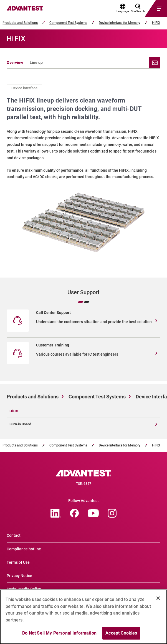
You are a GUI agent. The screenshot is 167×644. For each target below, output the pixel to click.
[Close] (158, 601)
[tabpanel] (83, 172)
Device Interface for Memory (120, 23)
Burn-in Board (20, 424)
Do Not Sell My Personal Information (59, 636)
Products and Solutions (20, 23)
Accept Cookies (121, 636)
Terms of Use (18, 562)
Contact (14, 535)
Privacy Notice (19, 576)
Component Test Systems (68, 23)
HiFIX (156, 23)
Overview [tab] (15, 63)
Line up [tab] (36, 63)
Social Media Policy (24, 589)
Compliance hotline (24, 549)
